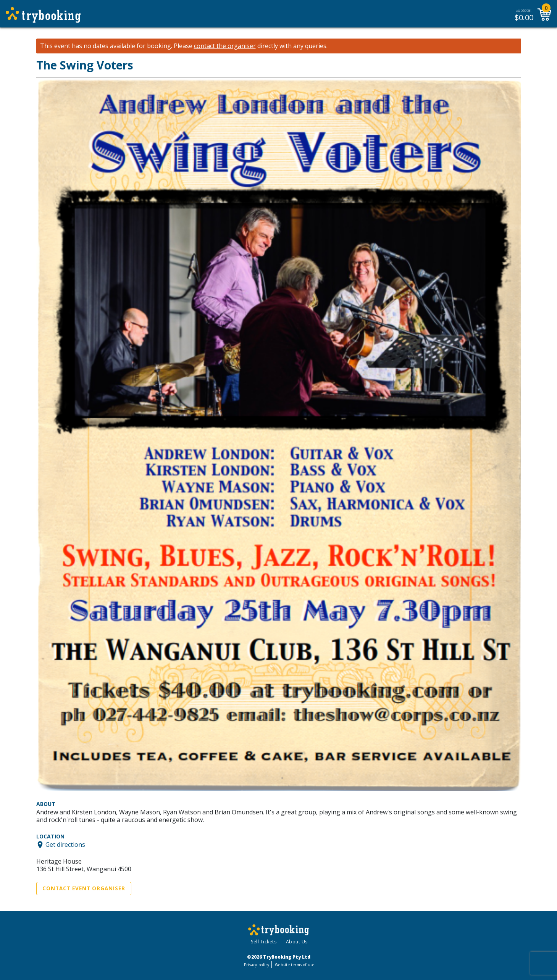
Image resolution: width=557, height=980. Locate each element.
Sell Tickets (264, 942)
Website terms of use (295, 965)
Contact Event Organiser (84, 888)
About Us (297, 942)
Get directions (65, 845)
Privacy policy (257, 965)
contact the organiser (225, 46)
